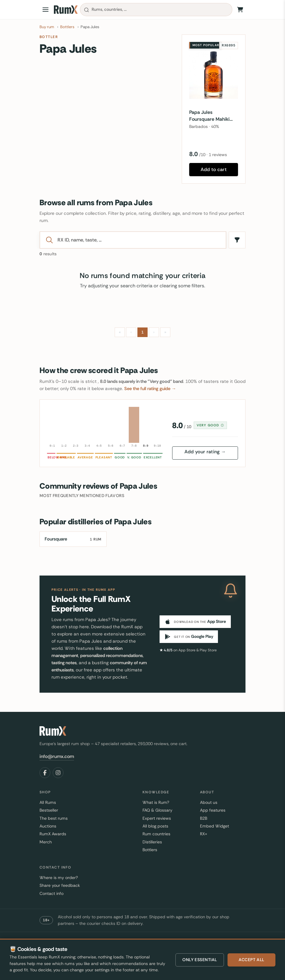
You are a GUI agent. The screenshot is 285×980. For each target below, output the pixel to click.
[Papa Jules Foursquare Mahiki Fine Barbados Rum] (214, 74)
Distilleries (152, 842)
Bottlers (150, 850)
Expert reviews (157, 818)
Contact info (51, 893)
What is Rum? (156, 802)
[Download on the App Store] (195, 622)
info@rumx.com (57, 756)
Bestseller (49, 810)
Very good (210, 425)
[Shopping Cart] (240, 10)
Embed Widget (214, 826)
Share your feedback (60, 885)
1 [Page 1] (142, 332)
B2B (204, 818)
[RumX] (66, 10)
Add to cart (214, 169)
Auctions (48, 826)
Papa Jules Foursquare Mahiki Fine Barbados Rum (211, 116)
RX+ (204, 834)
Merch (46, 842)
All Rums (48, 802)
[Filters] (237, 240)
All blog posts (155, 826)
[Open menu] (46, 10)
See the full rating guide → (150, 389)
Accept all (251, 960)
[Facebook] (45, 773)
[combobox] (156, 10)
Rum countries (156, 834)
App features (213, 810)
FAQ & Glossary (157, 810)
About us (209, 802)
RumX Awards (53, 834)
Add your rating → (205, 452)
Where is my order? (59, 878)
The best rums (54, 818)
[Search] (139, 240)
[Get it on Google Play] (189, 637)
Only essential (200, 960)
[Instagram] (58, 773)
